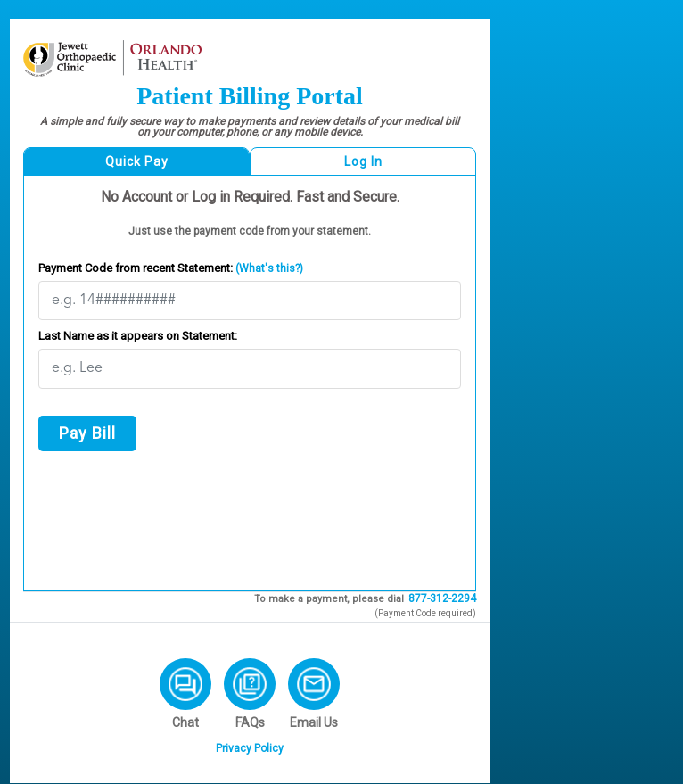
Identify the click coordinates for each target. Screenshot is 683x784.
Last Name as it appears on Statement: (138, 336)
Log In (363, 161)
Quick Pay (137, 161)
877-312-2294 (442, 598)
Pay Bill (87, 433)
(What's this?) (268, 268)
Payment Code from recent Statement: (171, 268)
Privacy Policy (250, 748)
